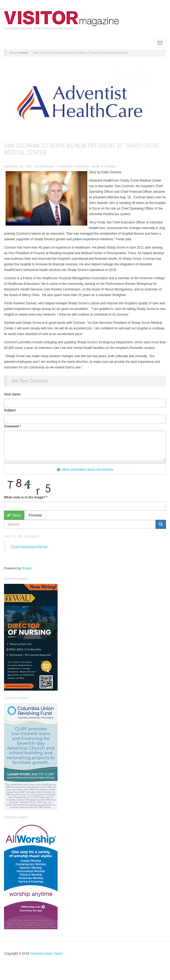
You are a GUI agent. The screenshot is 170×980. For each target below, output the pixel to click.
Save (14, 515)
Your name (12, 394)
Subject (10, 410)
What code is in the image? (26, 497)
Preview (35, 515)
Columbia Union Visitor (46, 954)
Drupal (27, 568)
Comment (12, 426)
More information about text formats (85, 470)
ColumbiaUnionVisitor (29, 547)
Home (24, 53)
